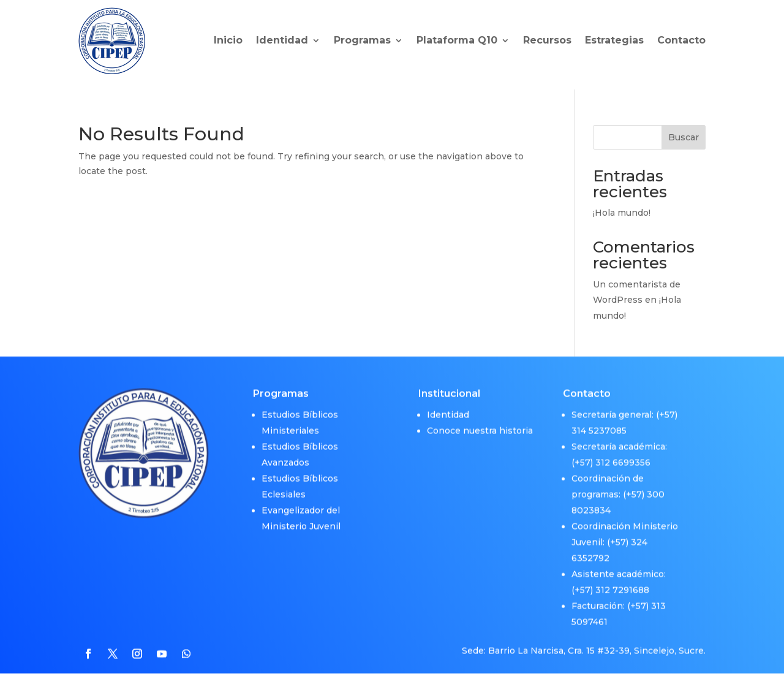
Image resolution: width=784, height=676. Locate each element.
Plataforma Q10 (457, 40)
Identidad (282, 40)
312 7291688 (622, 585)
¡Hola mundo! (622, 213)
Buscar (684, 137)
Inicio (228, 40)
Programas (362, 40)
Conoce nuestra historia (480, 426)
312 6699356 (623, 458)
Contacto (681, 40)
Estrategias (614, 40)
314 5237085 (599, 426)
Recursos (547, 40)
